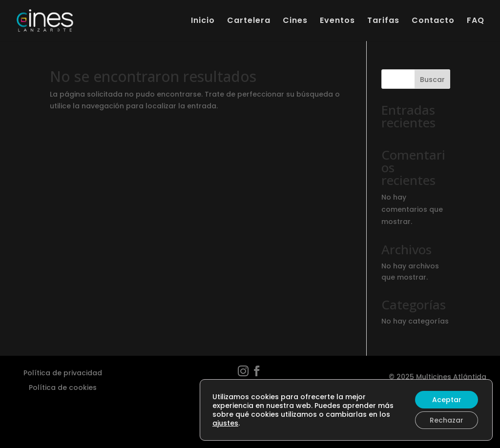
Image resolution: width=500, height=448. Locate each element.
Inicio (203, 21)
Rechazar (447, 420)
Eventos (337, 21)
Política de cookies (63, 387)
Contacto (433, 21)
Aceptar (447, 400)
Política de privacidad (63, 372)
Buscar (432, 80)
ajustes (225, 423)
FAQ (476, 21)
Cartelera (249, 21)
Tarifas (383, 21)
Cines (295, 21)
